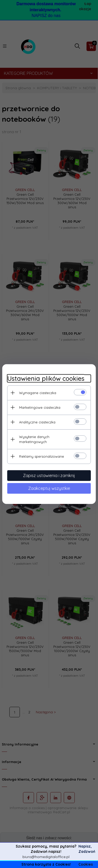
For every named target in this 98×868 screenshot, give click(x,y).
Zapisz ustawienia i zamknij (49, 475)
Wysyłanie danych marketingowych (34, 439)
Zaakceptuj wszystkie (49, 488)
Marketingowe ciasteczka (40, 407)
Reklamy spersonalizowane (42, 456)
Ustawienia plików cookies (46, 378)
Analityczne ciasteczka (37, 422)
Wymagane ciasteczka (38, 393)
